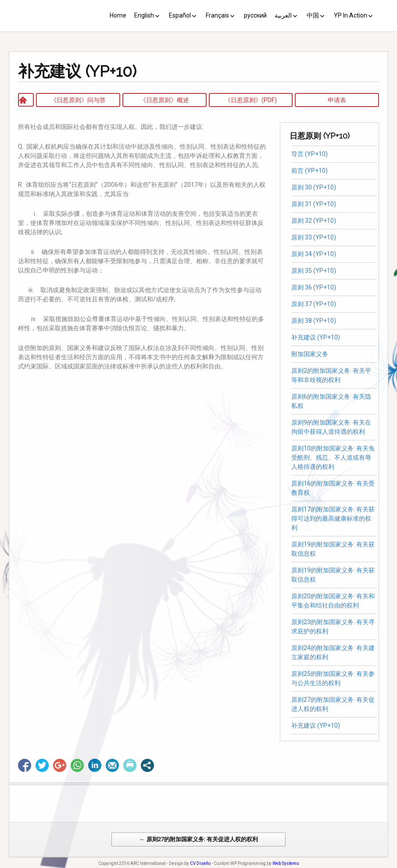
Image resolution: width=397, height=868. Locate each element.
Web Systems (286, 863)
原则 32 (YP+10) (314, 221)
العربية (283, 15)
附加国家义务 (310, 354)
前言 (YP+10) (309, 171)
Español (180, 15)
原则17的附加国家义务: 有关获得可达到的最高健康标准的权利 (333, 518)
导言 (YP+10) (309, 154)
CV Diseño (200, 863)
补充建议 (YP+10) (316, 337)
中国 (313, 15)
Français (217, 15)
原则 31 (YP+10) (314, 204)
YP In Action (351, 15)
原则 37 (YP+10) (314, 304)
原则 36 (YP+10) (314, 287)
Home (118, 15)
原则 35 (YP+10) (314, 271)
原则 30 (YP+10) (314, 187)
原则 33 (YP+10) (314, 237)
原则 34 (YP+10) (314, 254)
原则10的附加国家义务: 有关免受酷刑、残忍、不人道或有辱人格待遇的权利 (333, 457)
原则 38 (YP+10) (314, 321)
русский (255, 15)
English (144, 15)
